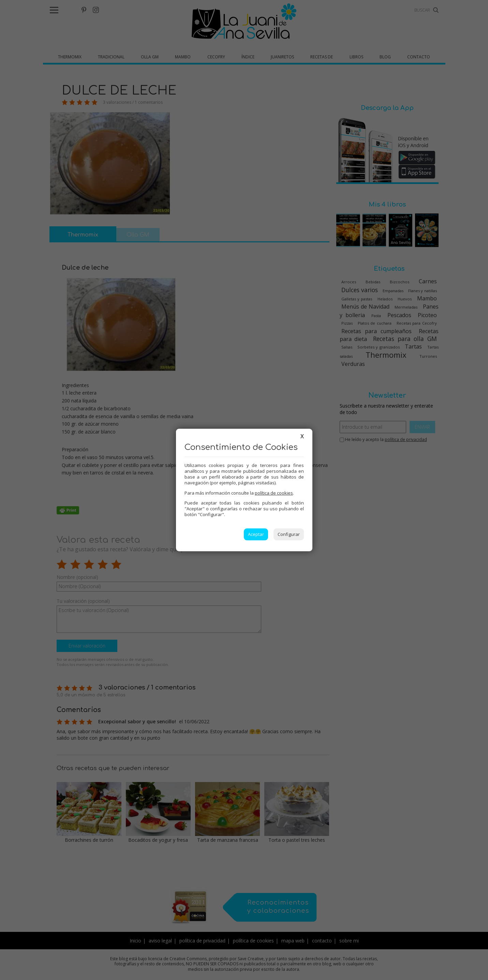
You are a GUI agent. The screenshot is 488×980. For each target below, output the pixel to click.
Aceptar (256, 534)
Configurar (289, 534)
